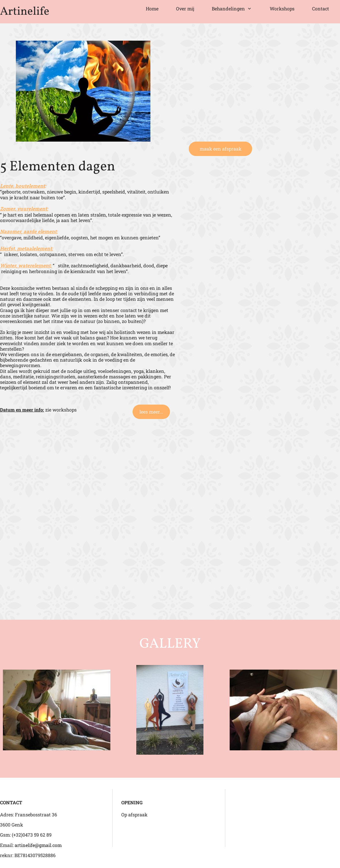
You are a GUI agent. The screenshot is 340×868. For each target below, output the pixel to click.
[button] (6, 91)
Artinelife (25, 12)
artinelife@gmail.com (38, 845)
